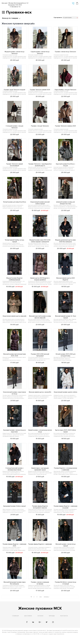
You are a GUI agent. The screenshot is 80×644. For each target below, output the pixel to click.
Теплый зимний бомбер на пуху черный (14, 243)
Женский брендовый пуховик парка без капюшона (14, 590)
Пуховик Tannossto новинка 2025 (65, 127)
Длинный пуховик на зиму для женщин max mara (66, 205)
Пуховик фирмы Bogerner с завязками (40, 551)
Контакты (64, 623)
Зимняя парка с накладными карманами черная (40, 475)
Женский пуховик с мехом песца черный (65, 552)
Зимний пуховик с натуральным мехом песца (40, 436)
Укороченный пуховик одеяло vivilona (65, 397)
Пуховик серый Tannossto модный (14, 90)
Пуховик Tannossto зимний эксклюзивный (14, 166)
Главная (16, 623)
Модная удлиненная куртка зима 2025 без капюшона (65, 243)
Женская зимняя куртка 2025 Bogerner (65, 282)
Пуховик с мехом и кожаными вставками (40, 590)
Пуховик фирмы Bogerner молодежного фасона (40, 513)
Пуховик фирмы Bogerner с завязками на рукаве (66, 513)
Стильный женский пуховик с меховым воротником (14, 475)
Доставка (28, 623)
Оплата (41, 623)
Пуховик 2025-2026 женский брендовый (40, 359)
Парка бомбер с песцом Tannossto (65, 90)
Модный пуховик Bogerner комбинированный (14, 282)
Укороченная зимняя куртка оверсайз (14, 320)
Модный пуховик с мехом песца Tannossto (14, 53)
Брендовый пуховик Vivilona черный (14, 512)
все (41, 605)
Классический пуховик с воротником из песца (14, 398)
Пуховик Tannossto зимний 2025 (40, 90)
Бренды (52, 623)
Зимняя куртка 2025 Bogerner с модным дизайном (40, 282)
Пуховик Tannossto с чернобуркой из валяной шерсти (40, 166)
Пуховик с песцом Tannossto (40, 127)
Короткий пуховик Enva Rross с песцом (66, 166)
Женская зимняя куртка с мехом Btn (40, 397)
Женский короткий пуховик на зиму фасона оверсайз (40, 321)
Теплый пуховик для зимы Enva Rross (14, 204)
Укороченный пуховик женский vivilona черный (40, 205)
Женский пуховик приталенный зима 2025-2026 (14, 359)
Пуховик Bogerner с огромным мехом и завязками (65, 475)
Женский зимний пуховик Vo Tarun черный (66, 321)
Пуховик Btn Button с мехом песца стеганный (66, 590)
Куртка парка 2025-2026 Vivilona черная (66, 436)
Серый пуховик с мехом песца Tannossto (40, 53)
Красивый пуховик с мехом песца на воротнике (14, 436)
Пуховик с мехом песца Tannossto (65, 52)
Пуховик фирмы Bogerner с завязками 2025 (14, 552)
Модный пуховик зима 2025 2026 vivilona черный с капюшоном (40, 243)
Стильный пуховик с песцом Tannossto (14, 128)
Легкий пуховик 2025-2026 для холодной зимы (65, 359)
